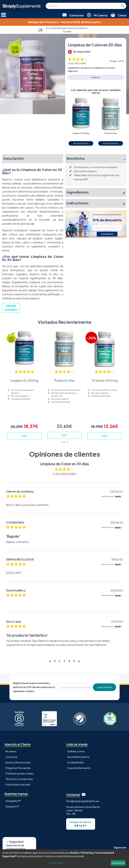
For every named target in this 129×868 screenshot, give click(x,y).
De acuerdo (118, 863)
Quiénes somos (76, 751)
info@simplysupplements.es (83, 801)
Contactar (12, 757)
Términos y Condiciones (19, 779)
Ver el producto (81, 143)
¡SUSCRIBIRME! (107, 234)
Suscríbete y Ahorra (78, 757)
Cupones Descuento (79, 768)
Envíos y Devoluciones (18, 762)
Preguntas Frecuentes (18, 768)
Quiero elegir (56, 863)
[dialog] (64, 859)
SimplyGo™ (12, 806)
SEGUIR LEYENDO (11, 308)
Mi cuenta (11, 751)
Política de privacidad (18, 784)
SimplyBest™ (13, 801)
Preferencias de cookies (20, 773)
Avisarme (96, 77)
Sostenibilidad (76, 762)
